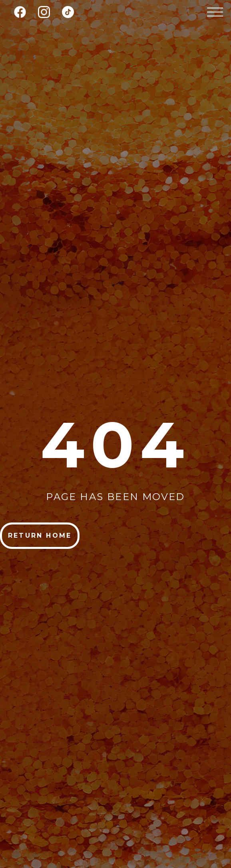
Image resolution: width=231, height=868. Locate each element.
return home (40, 535)
